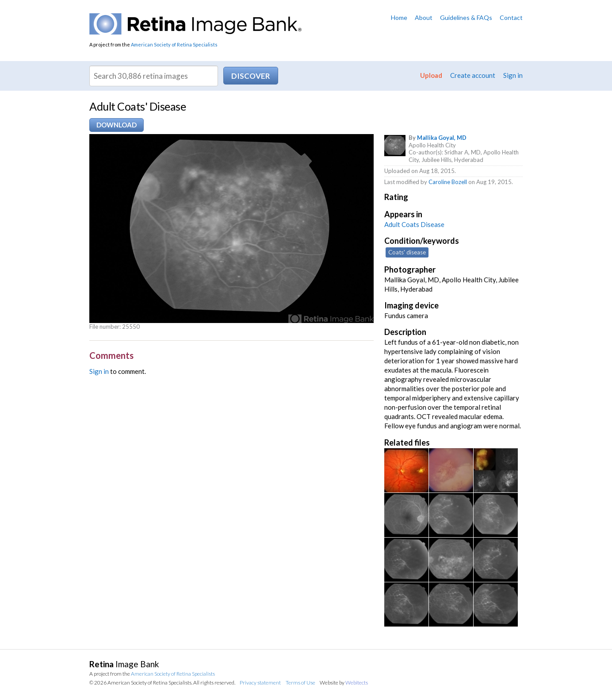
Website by (344, 683)
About (424, 17)
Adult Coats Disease (414, 224)
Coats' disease (407, 252)
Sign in (513, 75)
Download (117, 125)
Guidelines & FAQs (466, 17)
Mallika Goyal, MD (442, 138)
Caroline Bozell (448, 182)
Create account (473, 75)
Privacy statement (260, 683)
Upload (431, 75)
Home (399, 17)
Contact (511, 17)
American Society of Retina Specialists (174, 44)
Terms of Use (300, 683)
